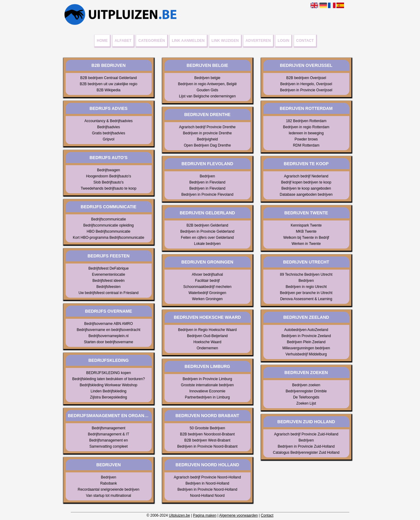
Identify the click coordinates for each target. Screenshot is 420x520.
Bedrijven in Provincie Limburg (207, 379)
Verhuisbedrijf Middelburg (306, 354)
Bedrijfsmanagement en (108, 440)
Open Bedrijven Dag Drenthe (207, 145)
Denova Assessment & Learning (306, 299)
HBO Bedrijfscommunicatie (108, 231)
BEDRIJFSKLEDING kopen (108, 373)
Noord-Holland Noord (207, 496)
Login (283, 41)
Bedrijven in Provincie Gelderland (207, 231)
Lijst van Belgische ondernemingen (207, 96)
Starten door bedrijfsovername (108, 342)
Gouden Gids (207, 90)
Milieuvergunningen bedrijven (306, 348)
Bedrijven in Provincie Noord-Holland (207, 489)
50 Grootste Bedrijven (207, 428)
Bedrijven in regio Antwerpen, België (207, 84)
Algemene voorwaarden (239, 515)
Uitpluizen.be (179, 515)
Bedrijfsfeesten (108, 287)
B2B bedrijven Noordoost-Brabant (207, 434)
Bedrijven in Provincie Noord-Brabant (207, 446)
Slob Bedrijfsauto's (108, 182)
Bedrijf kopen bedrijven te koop (306, 182)
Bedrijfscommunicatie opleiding (108, 225)
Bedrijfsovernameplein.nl (108, 336)
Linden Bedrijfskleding (108, 391)
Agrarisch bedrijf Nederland (306, 176)
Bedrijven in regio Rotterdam (306, 127)
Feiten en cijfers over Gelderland (207, 238)
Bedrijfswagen (108, 170)
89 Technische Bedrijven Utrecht (306, 275)
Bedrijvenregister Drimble (306, 391)
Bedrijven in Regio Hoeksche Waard (207, 330)
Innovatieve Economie (207, 391)
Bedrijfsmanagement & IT (108, 434)
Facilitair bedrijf (207, 281)
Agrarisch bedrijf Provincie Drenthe (207, 127)
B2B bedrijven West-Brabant (207, 440)
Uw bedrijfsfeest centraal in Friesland (108, 293)
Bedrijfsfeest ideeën (108, 281)
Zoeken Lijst (306, 403)
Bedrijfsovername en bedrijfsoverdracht (108, 330)
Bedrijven (109, 477)
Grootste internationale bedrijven (207, 385)
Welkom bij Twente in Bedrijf (306, 238)
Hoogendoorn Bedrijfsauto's (109, 176)
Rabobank (108, 483)
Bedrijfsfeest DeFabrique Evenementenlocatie (109, 271)
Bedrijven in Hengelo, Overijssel (306, 84)
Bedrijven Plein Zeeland (306, 342)
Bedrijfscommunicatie (109, 219)
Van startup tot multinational (109, 496)
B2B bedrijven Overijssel (306, 78)
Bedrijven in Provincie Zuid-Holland (306, 446)
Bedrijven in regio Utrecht (306, 287)
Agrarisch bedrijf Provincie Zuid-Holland (306, 434)
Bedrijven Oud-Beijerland (207, 336)
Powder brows (306, 139)
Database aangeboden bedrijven (306, 195)
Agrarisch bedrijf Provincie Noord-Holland (207, 477)
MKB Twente (306, 231)
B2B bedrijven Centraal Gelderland (108, 78)
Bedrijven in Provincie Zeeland (306, 336)
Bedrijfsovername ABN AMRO (108, 324)
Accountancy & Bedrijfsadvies (109, 121)
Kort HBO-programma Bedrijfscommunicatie (109, 238)
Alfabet (123, 41)
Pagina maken (205, 515)
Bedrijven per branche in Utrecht (306, 293)
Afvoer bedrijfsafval (207, 275)
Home (102, 41)
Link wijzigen (225, 41)
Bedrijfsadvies (108, 127)
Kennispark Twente (306, 225)
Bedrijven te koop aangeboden (306, 188)
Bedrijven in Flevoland (207, 182)
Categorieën (152, 41)
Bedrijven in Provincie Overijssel (306, 90)
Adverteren (258, 41)
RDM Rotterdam (306, 145)
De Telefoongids (306, 397)
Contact (305, 41)
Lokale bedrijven (207, 244)
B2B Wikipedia (109, 90)
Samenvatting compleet (108, 446)
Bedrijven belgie (207, 78)
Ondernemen (207, 348)
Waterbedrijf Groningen (207, 293)
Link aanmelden (188, 41)
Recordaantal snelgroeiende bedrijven (109, 489)
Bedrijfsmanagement (109, 428)
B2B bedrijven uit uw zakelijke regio (108, 84)
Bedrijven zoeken (306, 385)
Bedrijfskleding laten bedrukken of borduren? (109, 379)
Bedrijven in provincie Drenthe (207, 133)
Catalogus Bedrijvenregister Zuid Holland (306, 453)
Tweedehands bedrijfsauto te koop (108, 188)
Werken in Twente (306, 244)
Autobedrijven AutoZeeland (306, 330)
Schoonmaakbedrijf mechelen (207, 287)
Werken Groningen (208, 299)
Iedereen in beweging (306, 133)
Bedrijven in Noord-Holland (207, 483)
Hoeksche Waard (207, 342)
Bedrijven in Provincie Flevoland (207, 195)
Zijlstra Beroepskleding (108, 397)
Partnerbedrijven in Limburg (207, 397)
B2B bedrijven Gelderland (207, 225)
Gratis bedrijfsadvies (108, 133)
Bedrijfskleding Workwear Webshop (108, 385)
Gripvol (109, 139)
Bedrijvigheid (207, 139)
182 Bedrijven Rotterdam (306, 121)
